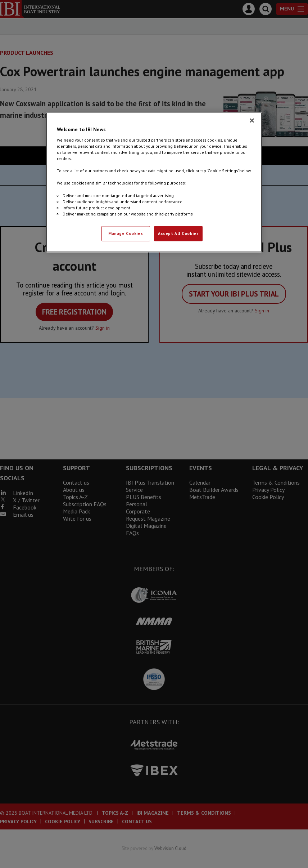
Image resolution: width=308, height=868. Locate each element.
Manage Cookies (126, 233)
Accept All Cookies (178, 233)
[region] (154, 182)
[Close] (252, 121)
